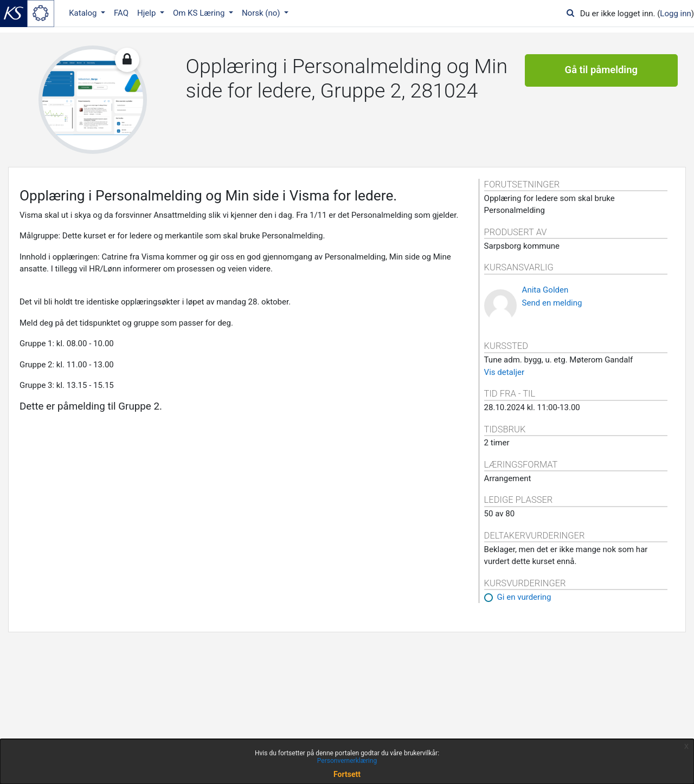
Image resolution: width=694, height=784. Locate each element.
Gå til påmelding (601, 70)
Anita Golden (545, 290)
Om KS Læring (200, 13)
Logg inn (675, 14)
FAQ (121, 13)
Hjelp (147, 13)
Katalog (84, 13)
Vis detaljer (504, 372)
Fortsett (347, 774)
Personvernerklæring (347, 761)
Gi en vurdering (524, 597)
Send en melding (552, 303)
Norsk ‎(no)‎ (262, 13)
